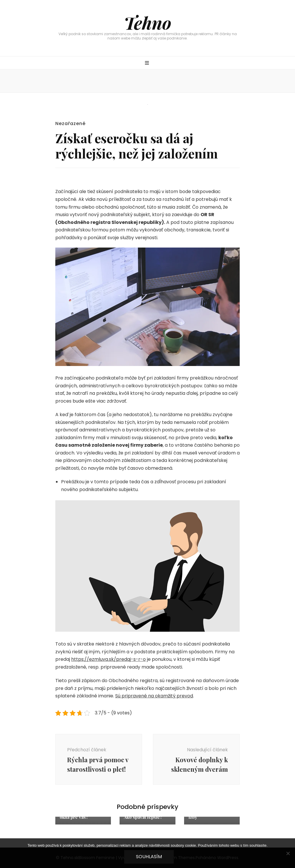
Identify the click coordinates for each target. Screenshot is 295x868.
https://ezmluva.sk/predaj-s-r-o (108, 659)
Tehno (148, 22)
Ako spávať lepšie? (143, 817)
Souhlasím (149, 857)
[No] (288, 853)
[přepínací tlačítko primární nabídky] (148, 63)
